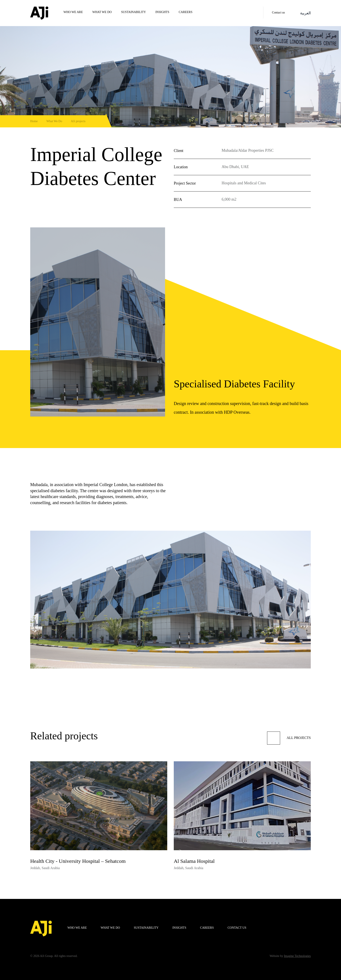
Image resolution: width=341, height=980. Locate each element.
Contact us (279, 12)
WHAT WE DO (102, 12)
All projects (289, 738)
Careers (186, 12)
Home (34, 121)
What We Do (54, 121)
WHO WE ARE (73, 12)
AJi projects (78, 121)
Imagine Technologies (297, 956)
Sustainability (134, 12)
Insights (162, 12)
